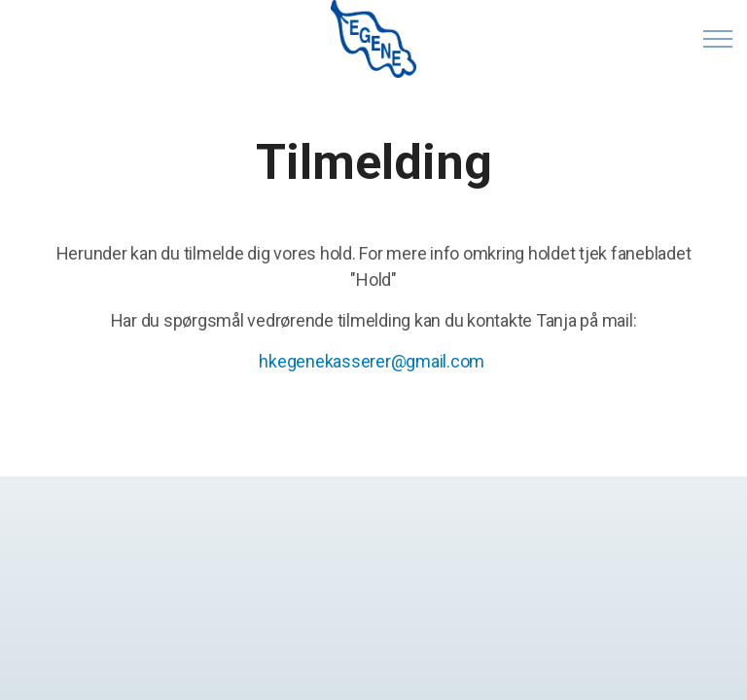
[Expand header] (718, 39)
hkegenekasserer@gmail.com (372, 361)
